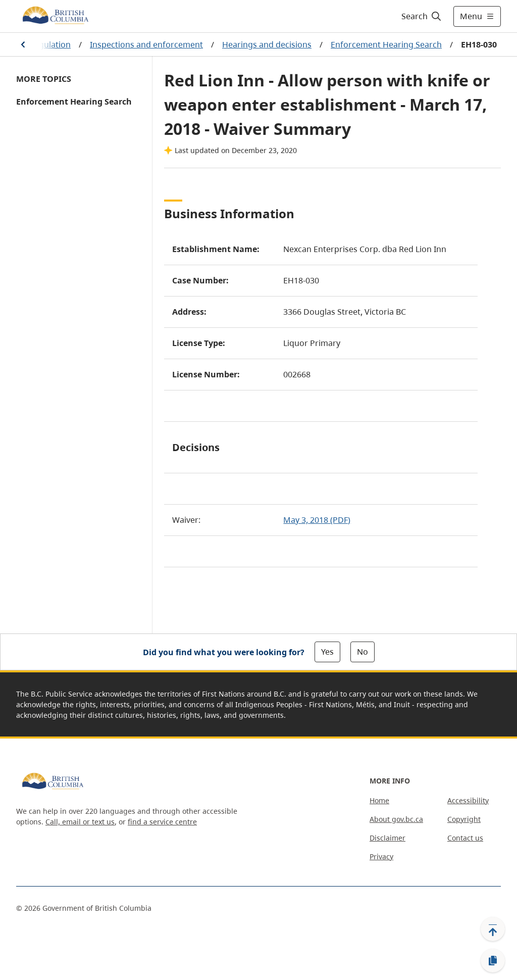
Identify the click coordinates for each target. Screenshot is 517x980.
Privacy (381, 856)
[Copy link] (493, 961)
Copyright (464, 819)
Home (379, 800)
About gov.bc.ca (396, 819)
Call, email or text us (80, 822)
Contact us (465, 838)
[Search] (422, 16)
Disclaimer (387, 838)
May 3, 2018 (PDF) (317, 520)
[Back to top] (493, 929)
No (363, 652)
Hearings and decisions (267, 44)
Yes (327, 652)
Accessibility (468, 800)
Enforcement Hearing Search (386, 44)
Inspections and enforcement (146, 44)
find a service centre (162, 822)
